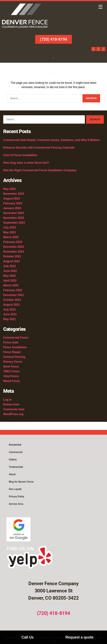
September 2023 (14, 223)
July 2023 (10, 227)
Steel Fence (11, 367)
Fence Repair (12, 352)
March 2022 (11, 285)
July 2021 (10, 309)
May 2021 (9, 319)
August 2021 (12, 305)
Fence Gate (11, 342)
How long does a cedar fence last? (26, 163)
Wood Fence (12, 381)
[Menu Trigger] (101, 7)
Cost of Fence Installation (20, 155)
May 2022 (9, 276)
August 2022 (12, 261)
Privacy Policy (17, 497)
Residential (15, 445)
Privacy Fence (13, 362)
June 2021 (10, 314)
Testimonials (16, 467)
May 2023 (9, 232)
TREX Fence (11, 371)
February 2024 (13, 203)
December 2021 (14, 295)
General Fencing (14, 357)
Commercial (16, 452)
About (12, 474)
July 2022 (10, 266)
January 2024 (12, 208)
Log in (7, 400)
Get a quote (15, 489)
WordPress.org (13, 414)
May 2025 (9, 189)
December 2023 (14, 213)
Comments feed (14, 409)
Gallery (13, 460)
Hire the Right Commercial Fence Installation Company (40, 170)
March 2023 (11, 237)
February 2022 (13, 290)
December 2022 (14, 247)
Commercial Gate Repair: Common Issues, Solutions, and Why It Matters (52, 140)
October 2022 (12, 256)
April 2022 (10, 281)
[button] (53, 58)
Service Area (16, 504)
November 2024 (14, 194)
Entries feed (11, 404)
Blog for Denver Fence (21, 482)
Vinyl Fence (11, 376)
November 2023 (14, 218)
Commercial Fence (16, 338)
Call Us (28, 637)
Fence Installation (15, 347)
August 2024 (12, 199)
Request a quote (79, 637)
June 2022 (10, 271)
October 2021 (12, 300)
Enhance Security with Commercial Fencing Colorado (39, 148)
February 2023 (13, 242)
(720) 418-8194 (53, 613)
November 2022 (14, 252)
